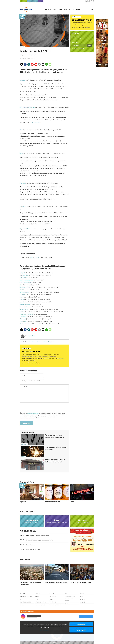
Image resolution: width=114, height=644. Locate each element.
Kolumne (37, 599)
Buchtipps (23, 594)
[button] (22, 64)
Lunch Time (22, 47)
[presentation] (32, 408)
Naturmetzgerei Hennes (52, 502)
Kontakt (43, 643)
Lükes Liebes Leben (40, 605)
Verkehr (67, 604)
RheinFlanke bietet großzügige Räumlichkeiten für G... (40, 540)
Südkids (22, 605)
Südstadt (23, 457)
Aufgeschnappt (24, 444)
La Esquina (23, 295)
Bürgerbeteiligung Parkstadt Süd (70, 597)
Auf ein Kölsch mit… (40, 602)
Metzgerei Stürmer (26, 307)
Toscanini (23, 317)
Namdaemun (24, 309)
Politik (47, 10)
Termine (41, 1)
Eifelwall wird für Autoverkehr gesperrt (57, 583)
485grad (22, 273)
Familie (65, 10)
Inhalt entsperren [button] (81, 624)
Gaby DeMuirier (33, 55)
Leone (22, 297)
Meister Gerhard (25, 304)
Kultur (60, 10)
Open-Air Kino (34, 257)
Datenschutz (62, 643)
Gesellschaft (54, 10)
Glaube (37, 596)
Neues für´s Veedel (31, 545)
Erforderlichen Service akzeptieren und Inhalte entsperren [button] (81, 630)
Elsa (21, 285)
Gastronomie (40, 342)
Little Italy (23, 80)
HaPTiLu (22, 290)
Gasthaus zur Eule (25, 287)
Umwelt (67, 601)
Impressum (70, 643)
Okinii (22, 312)
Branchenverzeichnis (33, 1)
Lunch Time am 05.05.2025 (33, 550)
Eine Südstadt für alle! (26, 596)
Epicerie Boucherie (26, 283)
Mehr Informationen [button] (45, 630)
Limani (22, 300)
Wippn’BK (23, 319)
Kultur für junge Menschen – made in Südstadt (38, 536)
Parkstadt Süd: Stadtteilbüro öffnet (81, 583)
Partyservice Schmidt (26, 314)
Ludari (22, 302)
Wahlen (82, 594)
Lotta (72, 502)
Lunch (46, 342)
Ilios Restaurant (25, 292)
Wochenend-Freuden (77, 48)
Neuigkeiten (53, 596)
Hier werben (23, 1)
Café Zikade (23, 278)
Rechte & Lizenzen (52, 643)
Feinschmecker (36, 122)
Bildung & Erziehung (25, 602)
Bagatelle (23, 502)
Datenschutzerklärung (33, 413)
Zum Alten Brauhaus (26, 324)
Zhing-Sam (23, 321)
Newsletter (71, 10)
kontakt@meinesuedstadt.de (27, 419)
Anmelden (90, 45)
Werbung (82, 602)
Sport (82, 596)
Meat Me (23, 207)
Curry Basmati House (26, 280)
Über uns (78, 10)
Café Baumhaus (24, 275)
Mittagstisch (51, 342)
